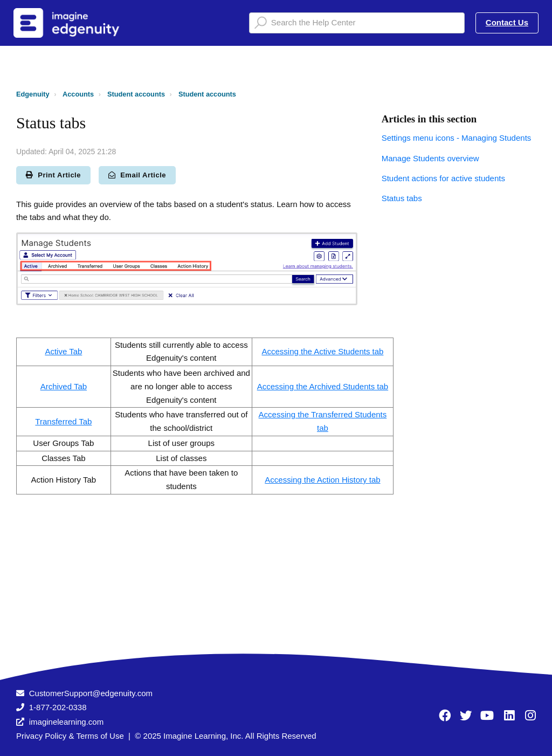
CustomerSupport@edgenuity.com (91, 693)
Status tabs (402, 198)
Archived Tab (64, 386)
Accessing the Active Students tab (322, 351)
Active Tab (63, 351)
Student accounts (136, 94)
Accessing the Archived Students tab (323, 386)
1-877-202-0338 (58, 707)
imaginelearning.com (66, 722)
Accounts (78, 94)
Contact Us (507, 22)
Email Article (137, 175)
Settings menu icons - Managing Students (457, 138)
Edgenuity (33, 94)
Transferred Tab (63, 421)
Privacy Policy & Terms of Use (70, 736)
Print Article (53, 175)
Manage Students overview (430, 158)
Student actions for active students (443, 178)
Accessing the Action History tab (322, 480)
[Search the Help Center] (357, 23)
